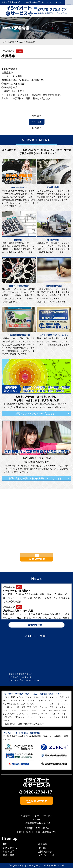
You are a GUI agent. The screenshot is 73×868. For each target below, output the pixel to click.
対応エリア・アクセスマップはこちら (35, 414)
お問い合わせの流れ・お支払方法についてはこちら (35, 478)
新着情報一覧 (35, 625)
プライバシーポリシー (50, 855)
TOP (5, 844)
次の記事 (36, 128)
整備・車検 (9, 855)
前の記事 (37, 116)
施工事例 (43, 844)
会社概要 (43, 848)
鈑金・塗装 (9, 851)
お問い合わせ (45, 851)
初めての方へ (10, 848)
